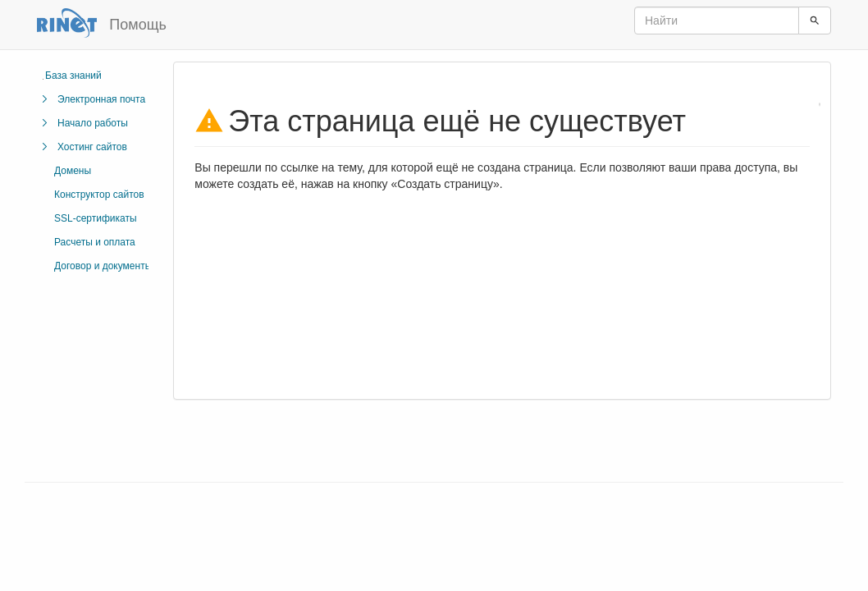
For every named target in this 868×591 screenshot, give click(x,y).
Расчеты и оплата (95, 242)
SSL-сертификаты (96, 218)
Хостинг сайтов (92, 147)
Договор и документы (103, 266)
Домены (73, 171)
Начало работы (93, 123)
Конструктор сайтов (99, 195)
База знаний (73, 76)
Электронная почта (101, 99)
